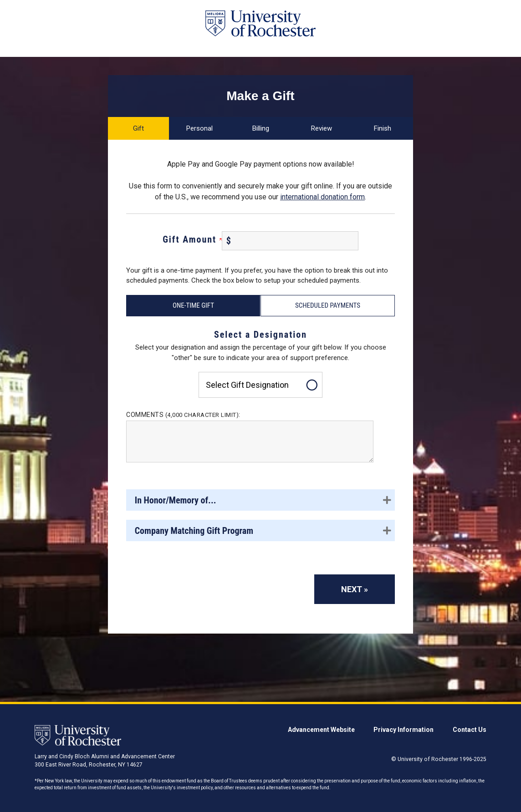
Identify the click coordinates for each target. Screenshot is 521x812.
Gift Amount (192, 239)
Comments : (183, 415)
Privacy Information (404, 730)
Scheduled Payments (328, 305)
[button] (260, 500)
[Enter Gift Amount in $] (290, 241)
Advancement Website (321, 730)
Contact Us (470, 730)
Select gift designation (247, 385)
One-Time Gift (193, 305)
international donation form (322, 197)
